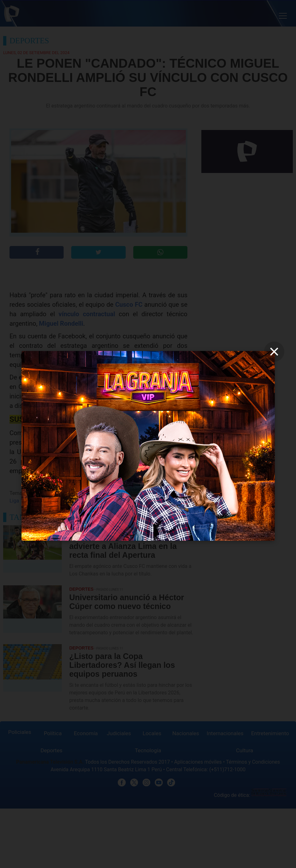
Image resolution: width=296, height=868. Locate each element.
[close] (274, 352)
